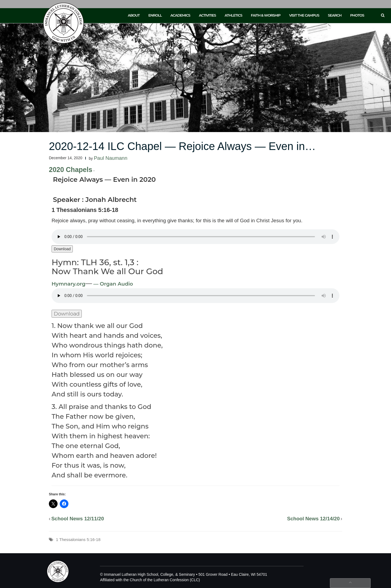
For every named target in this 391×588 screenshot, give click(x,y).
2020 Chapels (71, 170)
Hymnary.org (69, 284)
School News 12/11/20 (78, 519)
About (134, 15)
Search (335, 15)
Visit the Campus (304, 15)
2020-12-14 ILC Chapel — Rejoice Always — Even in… (182, 146)
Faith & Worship (266, 15)
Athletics (233, 15)
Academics (180, 15)
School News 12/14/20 (313, 519)
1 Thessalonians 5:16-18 (78, 539)
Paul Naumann (111, 158)
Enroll (155, 15)
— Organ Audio (113, 284)
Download (62, 249)
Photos (357, 15)
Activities (207, 15)
